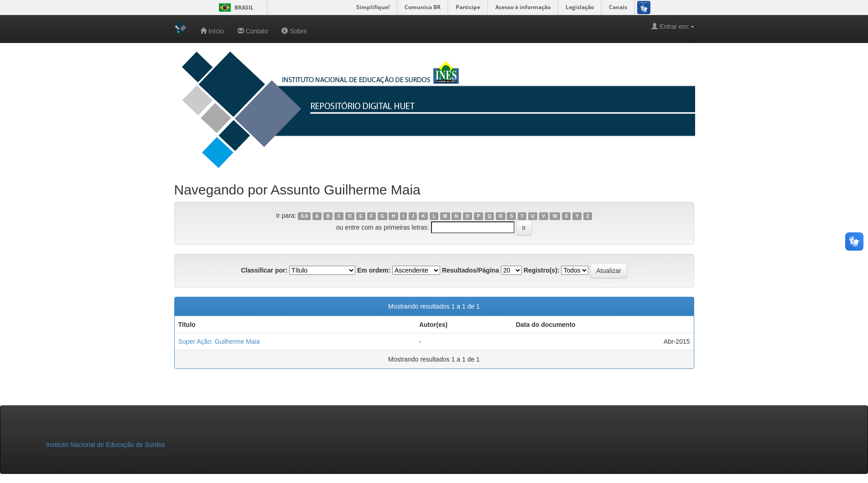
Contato (253, 31)
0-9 (304, 216)
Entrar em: (673, 26)
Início (212, 31)
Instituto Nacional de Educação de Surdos (106, 445)
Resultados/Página (470, 270)
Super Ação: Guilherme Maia (219, 341)
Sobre (294, 31)
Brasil (235, 8)
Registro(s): (542, 270)
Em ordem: (374, 270)
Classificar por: (264, 270)
